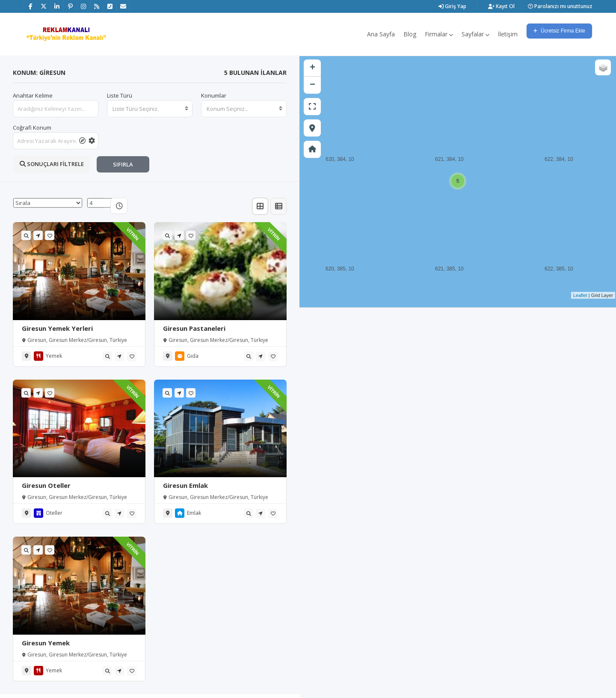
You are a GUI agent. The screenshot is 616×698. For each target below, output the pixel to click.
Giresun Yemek (46, 643)
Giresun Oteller (46, 485)
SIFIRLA (123, 164)
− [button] (312, 85)
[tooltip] (82, 141)
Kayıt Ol (501, 6)
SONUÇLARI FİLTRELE (52, 164)
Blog (410, 34)
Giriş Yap (452, 6)
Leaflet (580, 295)
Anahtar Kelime (33, 95)
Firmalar (439, 34)
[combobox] (150, 109)
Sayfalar (475, 34)
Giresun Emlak (185, 485)
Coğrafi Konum (32, 128)
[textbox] (150, 109)
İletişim (508, 34)
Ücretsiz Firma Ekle (559, 31)
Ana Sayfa (381, 34)
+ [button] (312, 68)
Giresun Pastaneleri (194, 328)
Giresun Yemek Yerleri (57, 328)
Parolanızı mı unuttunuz (560, 6)
